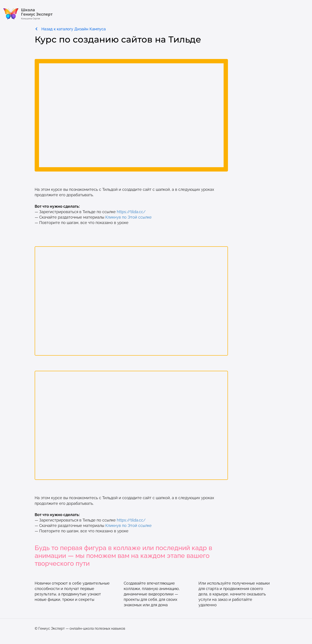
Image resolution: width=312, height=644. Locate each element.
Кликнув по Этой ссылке (128, 217)
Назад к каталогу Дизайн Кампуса (74, 29)
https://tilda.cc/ (131, 212)
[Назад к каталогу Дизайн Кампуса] (36, 29)
